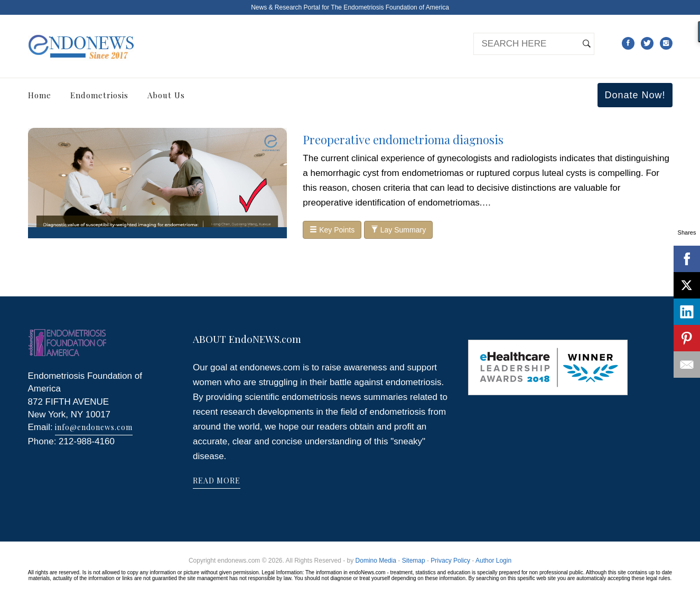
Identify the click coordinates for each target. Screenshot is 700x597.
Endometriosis (99, 95)
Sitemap (414, 561)
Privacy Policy (450, 561)
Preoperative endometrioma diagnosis (403, 139)
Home (40, 95)
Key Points (332, 230)
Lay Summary (398, 230)
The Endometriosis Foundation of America (390, 7)
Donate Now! (635, 95)
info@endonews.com (94, 427)
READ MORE (217, 481)
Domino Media (376, 561)
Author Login (493, 561)
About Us (166, 95)
